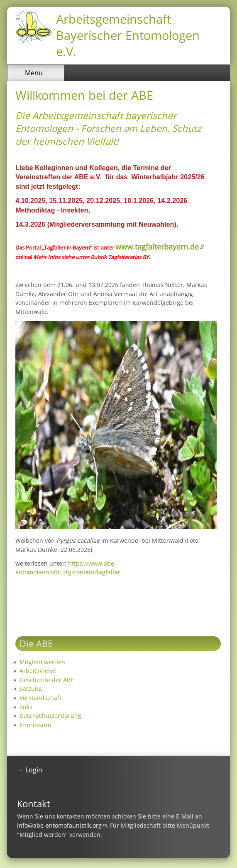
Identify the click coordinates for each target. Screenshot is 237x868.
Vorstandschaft (40, 698)
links (26, 707)
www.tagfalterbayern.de (160, 247)
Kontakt (34, 804)
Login (34, 770)
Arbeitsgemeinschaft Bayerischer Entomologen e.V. (128, 35)
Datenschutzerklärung (50, 716)
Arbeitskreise (38, 671)
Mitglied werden (42, 662)
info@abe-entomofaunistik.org (62, 825)
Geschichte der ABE (47, 680)
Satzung (31, 689)
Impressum (35, 725)
